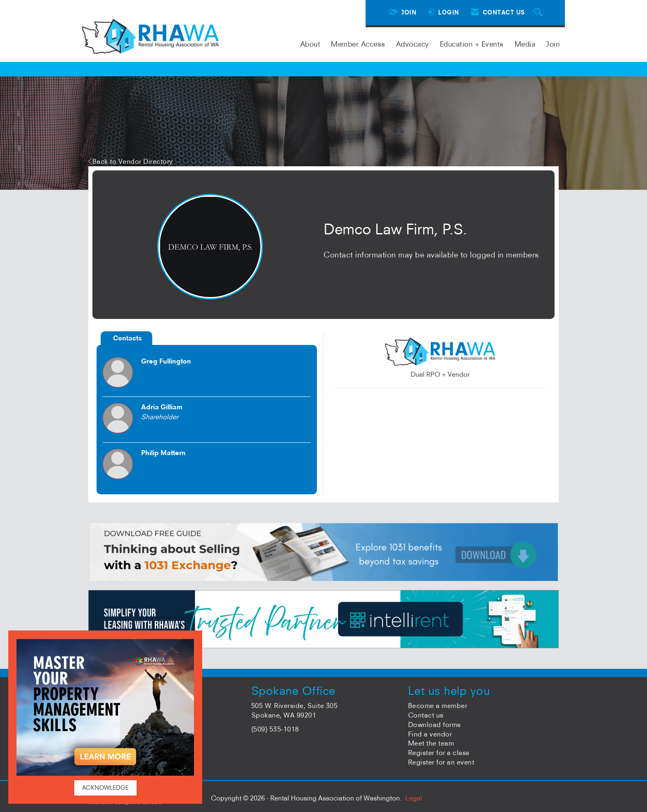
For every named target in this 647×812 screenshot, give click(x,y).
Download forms (434, 725)
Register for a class (439, 753)
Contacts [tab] (128, 338)
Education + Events (472, 44)
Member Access (358, 44)
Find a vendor (430, 734)
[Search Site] (539, 13)
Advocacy (413, 44)
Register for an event (441, 762)
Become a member (438, 706)
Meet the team (431, 743)
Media (525, 44)
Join (553, 44)
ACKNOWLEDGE (105, 788)
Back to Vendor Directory (131, 161)
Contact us (426, 715)
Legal (414, 798)
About (311, 44)
